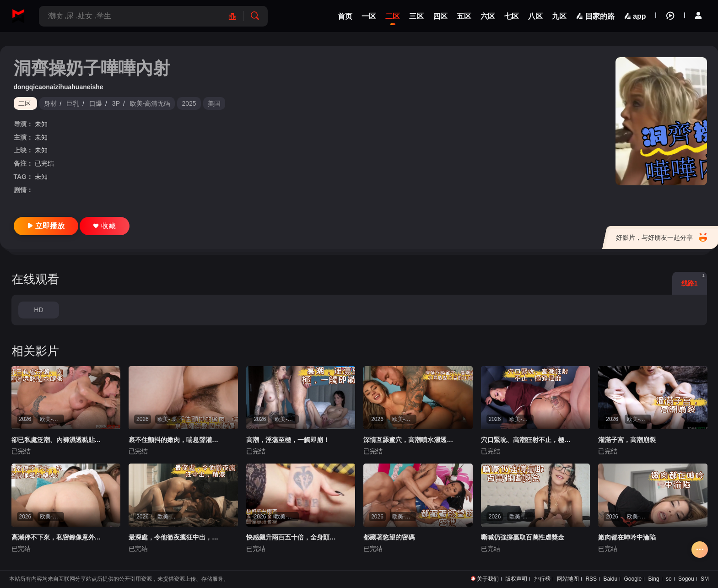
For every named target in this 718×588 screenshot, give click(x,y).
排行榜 (542, 579)
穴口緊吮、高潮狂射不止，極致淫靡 (527, 440)
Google (633, 579)
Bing (654, 579)
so (669, 579)
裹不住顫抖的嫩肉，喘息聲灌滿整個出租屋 (175, 440)
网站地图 (568, 579)
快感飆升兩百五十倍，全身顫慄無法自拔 (293, 537)
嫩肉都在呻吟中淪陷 (627, 537)
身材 (50, 103)
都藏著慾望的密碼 (389, 537)
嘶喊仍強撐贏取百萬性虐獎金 (523, 537)
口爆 (96, 103)
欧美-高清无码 (150, 103)
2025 (189, 103)
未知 (41, 124)
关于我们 (488, 579)
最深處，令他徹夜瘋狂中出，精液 (175, 537)
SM (705, 579)
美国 (214, 103)
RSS (591, 579)
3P (116, 103)
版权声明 (516, 579)
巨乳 (73, 103)
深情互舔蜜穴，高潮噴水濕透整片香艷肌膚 (410, 440)
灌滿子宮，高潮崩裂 (627, 440)
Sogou (686, 579)
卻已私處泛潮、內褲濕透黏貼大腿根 (58, 440)
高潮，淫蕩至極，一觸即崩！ (288, 440)
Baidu (610, 579)
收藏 (105, 226)
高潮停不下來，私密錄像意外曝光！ (58, 537)
